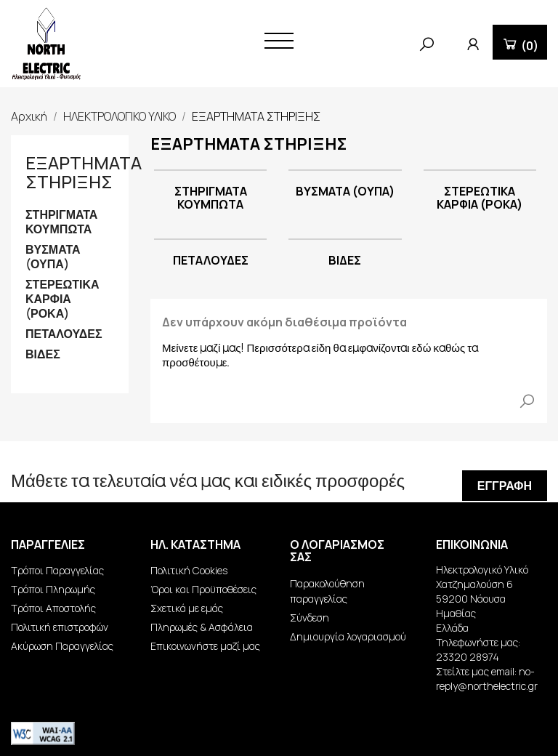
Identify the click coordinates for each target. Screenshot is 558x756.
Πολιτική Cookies (189, 570)
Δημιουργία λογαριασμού (348, 636)
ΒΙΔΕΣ (43, 354)
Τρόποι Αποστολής (53, 608)
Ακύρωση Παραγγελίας (62, 646)
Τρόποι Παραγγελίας (57, 570)
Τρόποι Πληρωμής (53, 589)
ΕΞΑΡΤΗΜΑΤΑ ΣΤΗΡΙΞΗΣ (84, 172)
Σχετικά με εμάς (187, 608)
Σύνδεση (310, 618)
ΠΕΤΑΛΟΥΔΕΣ (64, 334)
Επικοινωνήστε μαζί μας (205, 646)
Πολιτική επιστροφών (60, 627)
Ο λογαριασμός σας (337, 551)
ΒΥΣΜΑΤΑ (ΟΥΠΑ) (53, 257)
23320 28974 (468, 657)
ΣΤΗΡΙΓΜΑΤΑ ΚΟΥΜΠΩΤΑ (61, 222)
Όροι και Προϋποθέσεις (203, 589)
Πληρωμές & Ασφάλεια (202, 627)
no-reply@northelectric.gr (487, 679)
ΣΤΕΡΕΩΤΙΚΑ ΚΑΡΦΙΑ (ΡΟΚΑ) (62, 299)
